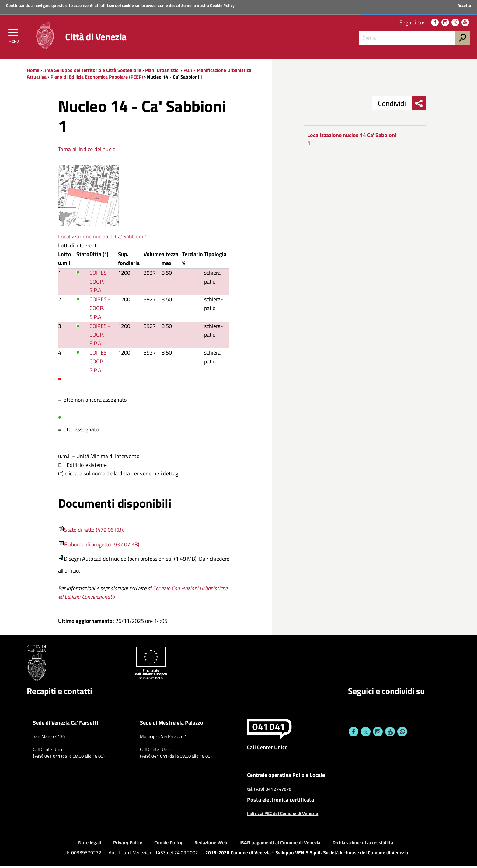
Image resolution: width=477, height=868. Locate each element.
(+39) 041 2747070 (273, 791)
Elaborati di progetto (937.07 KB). (102, 547)
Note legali (90, 845)
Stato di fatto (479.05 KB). (94, 532)
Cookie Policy (222, 5)
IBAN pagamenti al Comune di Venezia (280, 845)
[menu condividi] (419, 106)
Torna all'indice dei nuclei (87, 151)
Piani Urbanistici (162, 72)
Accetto (464, 5)
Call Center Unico (267, 749)
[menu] (14, 36)
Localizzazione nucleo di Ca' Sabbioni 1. (103, 239)
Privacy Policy (128, 845)
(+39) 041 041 (47, 758)
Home (33, 72)
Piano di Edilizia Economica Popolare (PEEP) (97, 79)
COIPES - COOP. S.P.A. (100, 284)
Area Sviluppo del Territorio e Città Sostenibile (92, 72)
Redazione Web (211, 845)
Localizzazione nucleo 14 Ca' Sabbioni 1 (352, 141)
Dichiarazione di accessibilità (363, 845)
